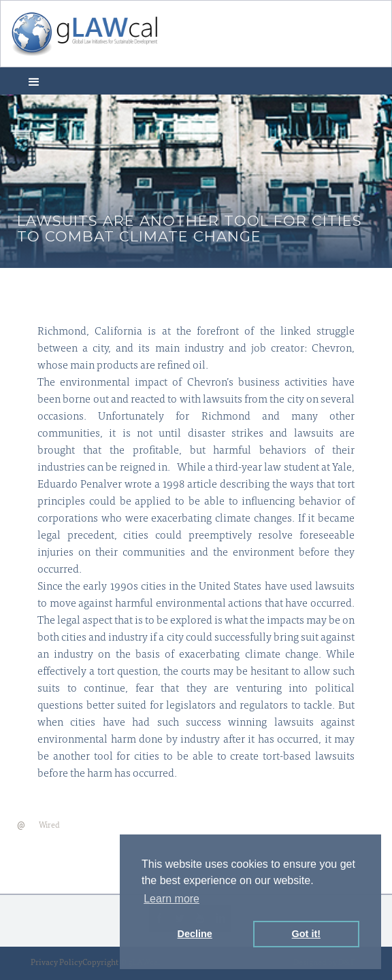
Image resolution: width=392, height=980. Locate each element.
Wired (49, 826)
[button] (34, 81)
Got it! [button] (306, 934)
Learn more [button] (171, 899)
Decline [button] (195, 934)
